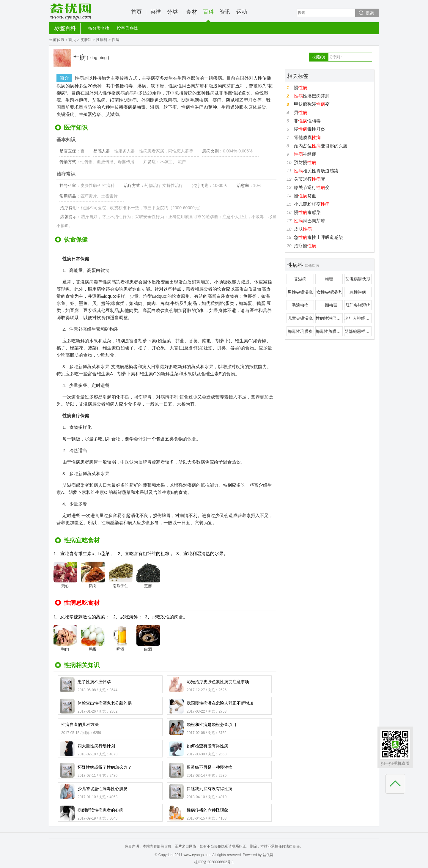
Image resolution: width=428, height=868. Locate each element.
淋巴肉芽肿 (310, 221)
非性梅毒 (307, 121)
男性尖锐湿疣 (300, 292)
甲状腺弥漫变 (312, 104)
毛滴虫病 (300, 305)
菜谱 (156, 12)
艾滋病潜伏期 (358, 279)
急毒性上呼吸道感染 (318, 237)
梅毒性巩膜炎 (300, 331)
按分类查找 (99, 28)
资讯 (225, 12)
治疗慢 (305, 246)
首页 (136, 12)
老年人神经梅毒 (358, 318)
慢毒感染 (307, 212)
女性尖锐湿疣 (329, 292)
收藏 (318, 57)
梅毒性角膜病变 (329, 331)
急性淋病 (358, 292)
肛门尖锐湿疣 (358, 305)
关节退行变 (310, 179)
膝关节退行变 (312, 187)
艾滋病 (300, 279)
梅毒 (329, 279)
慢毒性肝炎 (310, 129)
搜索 (370, 13)
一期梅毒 (329, 305)
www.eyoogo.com (197, 855)
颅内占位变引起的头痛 (321, 146)
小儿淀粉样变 (312, 204)
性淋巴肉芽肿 (312, 96)
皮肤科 (86, 40)
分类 (172, 12)
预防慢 (305, 162)
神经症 (305, 154)
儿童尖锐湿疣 (300, 318)
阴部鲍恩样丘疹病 (358, 331)
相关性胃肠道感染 (316, 171)
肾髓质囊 (307, 137)
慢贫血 (305, 196)
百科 (208, 16)
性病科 (102, 40)
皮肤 (303, 229)
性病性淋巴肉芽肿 (329, 318)
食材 (192, 12)
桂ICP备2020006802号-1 (214, 862)
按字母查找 (127, 28)
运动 (242, 12)
